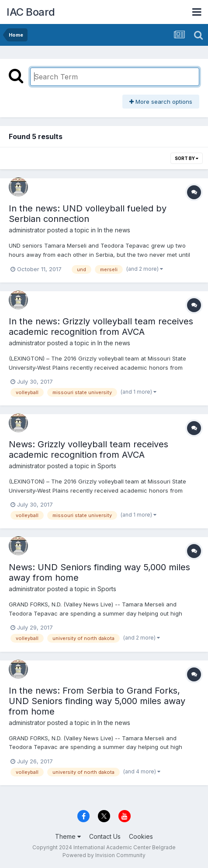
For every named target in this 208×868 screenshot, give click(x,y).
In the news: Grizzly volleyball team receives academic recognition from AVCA (101, 327)
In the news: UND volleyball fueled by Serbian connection (88, 214)
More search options (161, 102)
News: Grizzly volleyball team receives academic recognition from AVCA (88, 449)
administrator (27, 230)
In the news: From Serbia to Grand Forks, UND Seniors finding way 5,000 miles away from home (97, 701)
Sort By (187, 158)
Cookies (141, 836)
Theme (68, 836)
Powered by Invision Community (104, 855)
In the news (114, 230)
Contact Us (105, 836)
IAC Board (31, 12)
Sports (107, 466)
